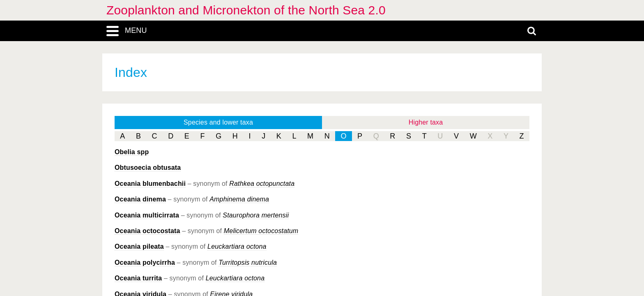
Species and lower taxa (218, 122)
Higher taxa (426, 122)
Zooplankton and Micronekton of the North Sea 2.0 (246, 10)
